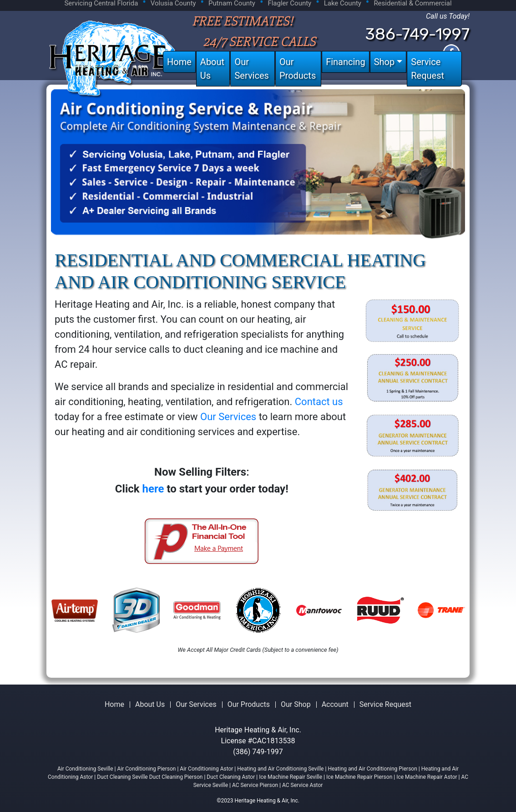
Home (179, 62)
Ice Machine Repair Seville (291, 777)
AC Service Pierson (256, 785)
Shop (384, 62)
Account (335, 704)
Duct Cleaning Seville (122, 777)
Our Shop (296, 704)
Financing (346, 62)
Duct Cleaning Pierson (176, 777)
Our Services (251, 69)
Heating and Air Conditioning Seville (280, 769)
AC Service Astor (302, 785)
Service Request (427, 69)
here (153, 489)
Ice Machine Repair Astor (427, 777)
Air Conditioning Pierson (146, 769)
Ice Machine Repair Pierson (359, 777)
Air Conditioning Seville (85, 769)
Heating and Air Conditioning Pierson (372, 769)
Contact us (319, 402)
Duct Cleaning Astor (231, 777)
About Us (212, 69)
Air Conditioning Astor (206, 769)
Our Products (298, 69)
